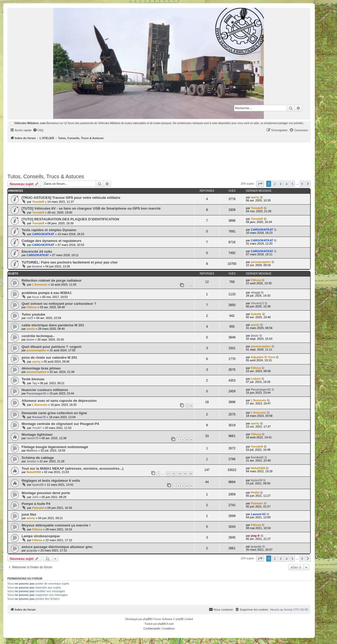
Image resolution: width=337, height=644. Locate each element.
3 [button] (281, 184)
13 (179, 473)
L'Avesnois (40, 285)
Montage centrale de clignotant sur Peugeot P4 (60, 424)
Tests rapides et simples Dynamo (49, 230)
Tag (34, 383)
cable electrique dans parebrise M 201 (53, 325)
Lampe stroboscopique (41, 536)
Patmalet (38, 508)
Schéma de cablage (38, 458)
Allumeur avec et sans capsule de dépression (59, 401)
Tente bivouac (33, 379)
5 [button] (292, 184)
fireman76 (39, 417)
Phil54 (255, 493)
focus (36, 297)
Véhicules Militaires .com (30, 123)
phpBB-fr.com (166, 624)
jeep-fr (255, 536)
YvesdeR (38, 202)
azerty (255, 197)
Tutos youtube (33, 314)
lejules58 (38, 485)
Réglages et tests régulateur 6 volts (51, 481)
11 (168, 473)
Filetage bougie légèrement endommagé (55, 447)
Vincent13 (257, 303)
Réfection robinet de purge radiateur (52, 280)
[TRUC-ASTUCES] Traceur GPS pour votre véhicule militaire (71, 198)
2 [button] (274, 184)
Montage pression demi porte (46, 493)
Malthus (32, 450)
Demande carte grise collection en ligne (54, 413)
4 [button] (286, 184)
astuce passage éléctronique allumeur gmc (57, 547)
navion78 (33, 438)
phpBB (147, 619)
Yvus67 (37, 428)
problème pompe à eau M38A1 (47, 293)
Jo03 (35, 497)
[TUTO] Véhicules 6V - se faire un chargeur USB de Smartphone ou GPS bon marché (91, 208)
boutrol (37, 266)
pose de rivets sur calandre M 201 (49, 358)
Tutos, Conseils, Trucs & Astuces (46, 176)
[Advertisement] (159, 157)
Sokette (256, 314)
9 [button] (302, 184)
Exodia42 (257, 457)
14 (185, 473)
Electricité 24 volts (37, 252)
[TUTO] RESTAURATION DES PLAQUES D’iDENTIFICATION (70, 219)
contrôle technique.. (38, 336)
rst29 (30, 318)
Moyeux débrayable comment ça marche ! (56, 525)
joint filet (29, 514)
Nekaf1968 (34, 472)
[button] (260, 184)
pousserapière (261, 262)
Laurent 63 (258, 514)
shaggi (256, 292)
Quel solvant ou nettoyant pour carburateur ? (59, 304)
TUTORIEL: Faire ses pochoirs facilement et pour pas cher (70, 262)
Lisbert (256, 379)
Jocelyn (31, 461)
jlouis (30, 339)
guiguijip (32, 550)
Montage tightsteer (37, 435)
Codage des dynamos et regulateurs (51, 241)
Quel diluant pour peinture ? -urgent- (52, 347)
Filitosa (256, 280)
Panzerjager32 (36, 393)
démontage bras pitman (41, 368)
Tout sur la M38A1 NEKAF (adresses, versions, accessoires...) (73, 468)
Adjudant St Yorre (263, 357)
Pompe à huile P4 (36, 504)
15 (191, 473)
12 (174, 473)
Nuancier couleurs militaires (45, 390)
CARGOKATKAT (43, 234)
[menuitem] (38, 130)
